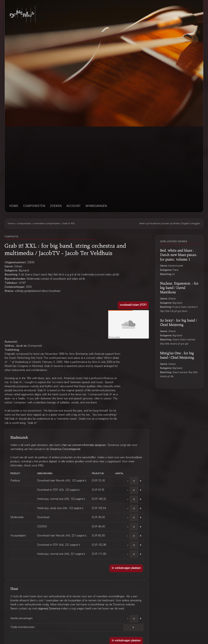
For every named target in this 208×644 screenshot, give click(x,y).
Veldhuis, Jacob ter (16, 346)
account (74, 206)
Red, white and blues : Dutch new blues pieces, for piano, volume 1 (179, 254)
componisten (34, 206)
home (14, 206)
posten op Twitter (171, 224)
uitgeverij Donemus (49, 609)
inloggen (196, 224)
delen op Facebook (150, 224)
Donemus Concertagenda (65, 449)
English (186, 224)
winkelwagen (96, 206)
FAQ (41, 466)
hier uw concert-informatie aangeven (84, 445)
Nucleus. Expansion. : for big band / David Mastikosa (179, 287)
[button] (133, 305)
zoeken (56, 206)
